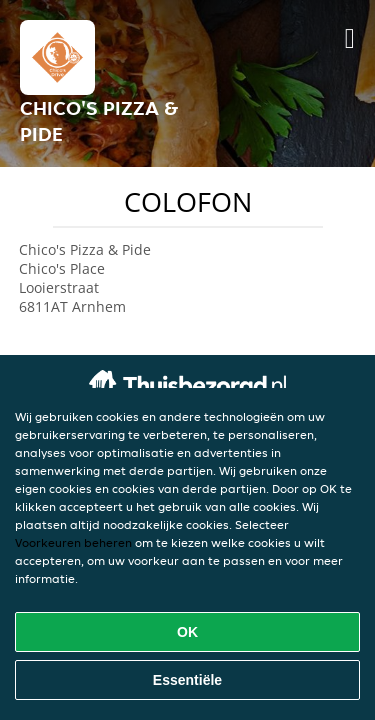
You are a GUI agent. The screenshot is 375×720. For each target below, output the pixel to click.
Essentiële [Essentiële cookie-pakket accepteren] (187, 680)
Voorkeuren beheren (73, 542)
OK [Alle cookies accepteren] (187, 632)
